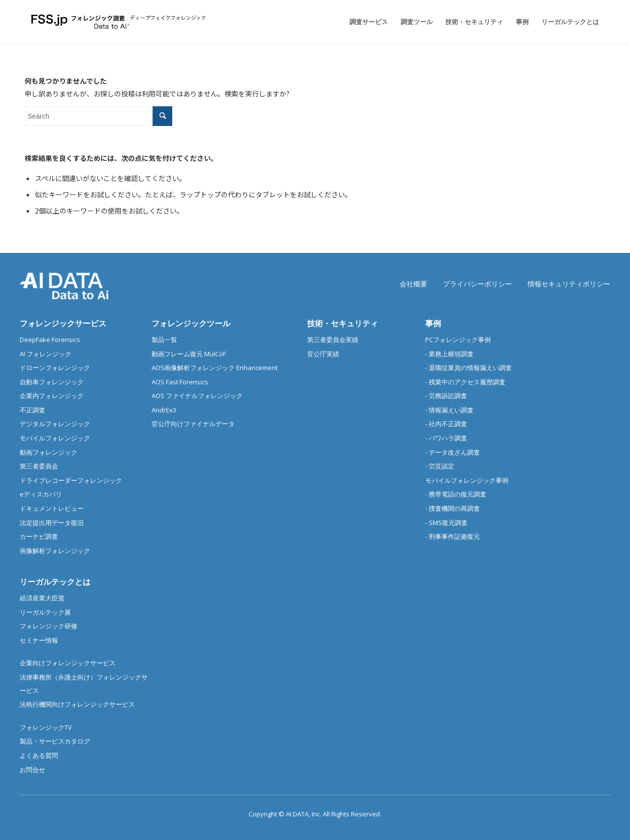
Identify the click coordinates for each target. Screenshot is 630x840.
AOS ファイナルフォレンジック (197, 396)
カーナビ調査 (39, 536)
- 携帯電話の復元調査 (456, 494)
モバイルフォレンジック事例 (467, 480)
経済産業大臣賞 (42, 598)
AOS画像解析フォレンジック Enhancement (215, 368)
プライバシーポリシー (477, 284)
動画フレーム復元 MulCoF (189, 354)
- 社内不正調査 (446, 424)
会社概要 (413, 284)
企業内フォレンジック (52, 396)
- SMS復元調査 (446, 523)
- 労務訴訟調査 (446, 396)
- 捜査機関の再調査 (453, 508)
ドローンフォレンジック (55, 368)
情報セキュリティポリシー (569, 284)
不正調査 (32, 410)
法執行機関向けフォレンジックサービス (77, 704)
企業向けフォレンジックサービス (68, 663)
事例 (433, 323)
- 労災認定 (440, 466)
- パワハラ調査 (446, 438)
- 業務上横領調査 (449, 354)
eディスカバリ (41, 494)
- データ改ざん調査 (453, 452)
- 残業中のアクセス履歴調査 (465, 382)
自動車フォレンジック (52, 382)
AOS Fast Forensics (180, 382)
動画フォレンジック (48, 452)
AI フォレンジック (46, 354)
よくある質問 (39, 755)
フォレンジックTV (46, 727)
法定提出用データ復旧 (52, 523)
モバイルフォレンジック (55, 438)
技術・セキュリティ (343, 323)
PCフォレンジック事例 (458, 340)
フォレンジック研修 (48, 626)
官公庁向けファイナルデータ (193, 424)
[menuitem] (369, 22)
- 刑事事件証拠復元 (453, 536)
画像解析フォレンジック (55, 551)
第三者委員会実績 (333, 340)
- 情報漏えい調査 (449, 410)
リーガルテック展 (45, 612)
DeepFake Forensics (50, 340)
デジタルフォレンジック (55, 424)
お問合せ (32, 770)
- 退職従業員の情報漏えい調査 (469, 368)
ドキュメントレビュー (52, 508)
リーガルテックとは (55, 582)
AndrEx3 (164, 410)
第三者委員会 (39, 466)
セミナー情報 (39, 640)
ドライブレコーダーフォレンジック (71, 480)
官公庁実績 (323, 354)
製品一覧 (164, 340)
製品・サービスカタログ (55, 741)
